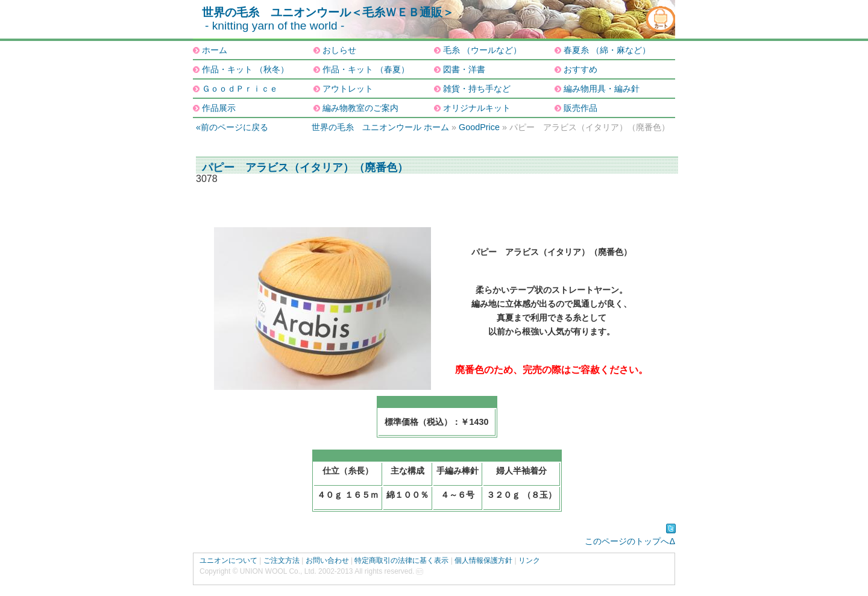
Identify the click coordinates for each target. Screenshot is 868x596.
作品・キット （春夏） (366, 69)
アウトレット (348, 89)
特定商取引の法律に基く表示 (401, 560)
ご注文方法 (281, 560)
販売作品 (580, 108)
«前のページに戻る (232, 127)
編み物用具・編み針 (602, 89)
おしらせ (339, 50)
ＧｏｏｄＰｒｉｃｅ (240, 89)
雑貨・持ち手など (477, 89)
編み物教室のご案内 (360, 108)
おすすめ (580, 69)
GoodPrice (479, 127)
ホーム (215, 50)
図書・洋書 (464, 69)
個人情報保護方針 (483, 560)
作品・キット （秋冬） (245, 69)
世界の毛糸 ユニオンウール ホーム (380, 127)
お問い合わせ (327, 560)
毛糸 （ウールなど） (482, 50)
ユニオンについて (228, 560)
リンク (529, 560)
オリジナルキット (477, 108)
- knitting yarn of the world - (275, 26)
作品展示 (219, 108)
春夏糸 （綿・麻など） (607, 50)
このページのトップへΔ (630, 541)
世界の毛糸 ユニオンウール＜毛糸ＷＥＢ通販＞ (328, 12)
